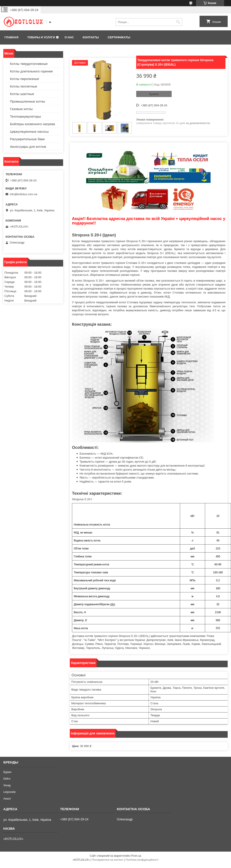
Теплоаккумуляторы (25, 116)
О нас (69, 37)
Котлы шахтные (22, 94)
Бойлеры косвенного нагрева (32, 124)
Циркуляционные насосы (29, 131)
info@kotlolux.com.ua (23, 194)
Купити (154, 94)
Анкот (7, 799)
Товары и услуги (41, 37)
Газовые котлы (21, 109)
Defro (7, 779)
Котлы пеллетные (24, 86)
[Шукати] (178, 22)
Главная (11, 37)
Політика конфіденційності (142, 860)
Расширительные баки (27, 139)
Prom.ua (136, 856)
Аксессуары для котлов (28, 147)
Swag (7, 785)
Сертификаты (119, 37)
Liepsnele (10, 792)
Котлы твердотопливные (29, 64)
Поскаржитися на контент (108, 860)
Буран (7, 772)
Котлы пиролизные (24, 79)
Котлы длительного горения (31, 71)
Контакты (91, 37)
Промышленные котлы (27, 101)
